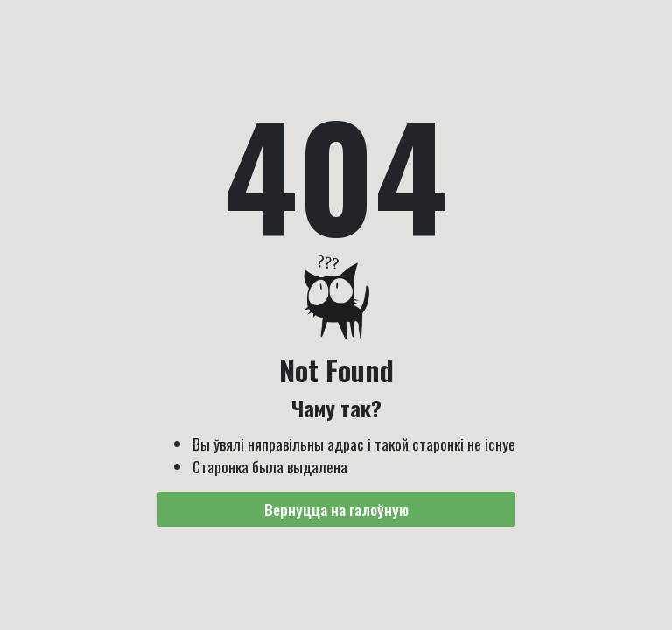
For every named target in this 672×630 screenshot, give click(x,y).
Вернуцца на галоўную (336, 509)
